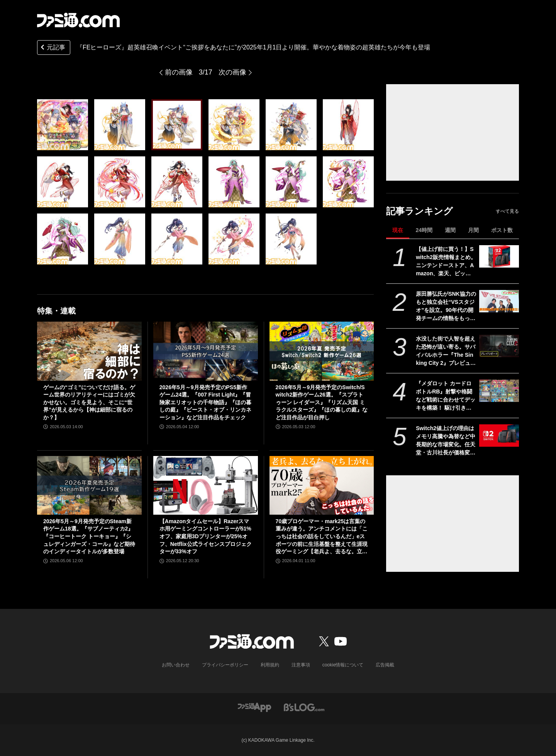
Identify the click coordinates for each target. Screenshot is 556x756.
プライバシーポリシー (225, 665)
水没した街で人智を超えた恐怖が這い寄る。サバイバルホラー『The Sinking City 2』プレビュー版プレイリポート (446, 351)
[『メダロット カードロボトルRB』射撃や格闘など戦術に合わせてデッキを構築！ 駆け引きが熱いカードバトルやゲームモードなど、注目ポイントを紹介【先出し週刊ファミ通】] (499, 391)
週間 (450, 230)
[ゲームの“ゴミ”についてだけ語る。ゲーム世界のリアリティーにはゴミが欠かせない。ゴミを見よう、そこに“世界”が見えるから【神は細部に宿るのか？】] (89, 351)
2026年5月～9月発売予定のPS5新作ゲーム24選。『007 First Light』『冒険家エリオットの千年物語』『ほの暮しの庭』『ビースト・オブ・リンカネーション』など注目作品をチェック (205, 402)
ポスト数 (502, 230)
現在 (398, 230)
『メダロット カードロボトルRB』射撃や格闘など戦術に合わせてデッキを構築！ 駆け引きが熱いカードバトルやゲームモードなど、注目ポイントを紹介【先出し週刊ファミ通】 (446, 396)
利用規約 (270, 665)
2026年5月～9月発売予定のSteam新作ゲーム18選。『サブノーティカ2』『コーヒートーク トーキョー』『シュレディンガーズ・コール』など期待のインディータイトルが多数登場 (89, 536)
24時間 (424, 230)
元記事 (52, 48)
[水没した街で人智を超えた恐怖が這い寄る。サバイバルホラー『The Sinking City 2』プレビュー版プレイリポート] (499, 346)
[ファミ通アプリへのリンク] (254, 707)
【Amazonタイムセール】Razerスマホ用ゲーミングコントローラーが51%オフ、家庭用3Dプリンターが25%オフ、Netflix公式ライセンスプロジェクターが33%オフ (206, 536)
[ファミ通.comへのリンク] (78, 20)
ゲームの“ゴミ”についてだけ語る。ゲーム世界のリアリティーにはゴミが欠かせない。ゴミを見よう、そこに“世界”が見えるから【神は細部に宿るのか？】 (89, 402)
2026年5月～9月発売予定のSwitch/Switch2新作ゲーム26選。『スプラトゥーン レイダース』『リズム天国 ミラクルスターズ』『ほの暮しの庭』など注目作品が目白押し (322, 402)
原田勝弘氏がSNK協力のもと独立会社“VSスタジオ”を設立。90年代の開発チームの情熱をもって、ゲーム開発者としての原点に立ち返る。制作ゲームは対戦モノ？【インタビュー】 (446, 307)
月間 (473, 230)
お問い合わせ (176, 665)
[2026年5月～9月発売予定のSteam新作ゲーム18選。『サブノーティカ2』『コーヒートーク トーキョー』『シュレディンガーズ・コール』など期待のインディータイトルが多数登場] (89, 485)
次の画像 (232, 72)
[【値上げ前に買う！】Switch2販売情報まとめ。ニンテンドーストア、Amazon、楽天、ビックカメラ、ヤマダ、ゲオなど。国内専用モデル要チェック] (499, 256)
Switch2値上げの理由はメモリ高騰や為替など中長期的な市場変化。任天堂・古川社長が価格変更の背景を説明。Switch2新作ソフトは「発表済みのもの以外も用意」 (446, 441)
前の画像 (179, 72)
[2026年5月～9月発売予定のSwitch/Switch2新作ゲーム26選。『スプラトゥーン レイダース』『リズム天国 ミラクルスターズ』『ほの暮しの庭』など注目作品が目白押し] (322, 351)
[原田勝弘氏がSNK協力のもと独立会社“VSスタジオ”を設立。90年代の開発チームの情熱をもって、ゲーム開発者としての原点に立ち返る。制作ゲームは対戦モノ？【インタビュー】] (499, 301)
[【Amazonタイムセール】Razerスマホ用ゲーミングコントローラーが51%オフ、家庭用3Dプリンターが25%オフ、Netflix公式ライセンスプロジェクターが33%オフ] (206, 485)
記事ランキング (420, 211)
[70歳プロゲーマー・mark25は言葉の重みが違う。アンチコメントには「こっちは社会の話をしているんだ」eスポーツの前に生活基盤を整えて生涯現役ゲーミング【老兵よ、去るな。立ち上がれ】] (322, 485)
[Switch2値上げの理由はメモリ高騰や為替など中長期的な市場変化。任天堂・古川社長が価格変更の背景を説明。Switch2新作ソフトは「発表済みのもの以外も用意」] (499, 436)
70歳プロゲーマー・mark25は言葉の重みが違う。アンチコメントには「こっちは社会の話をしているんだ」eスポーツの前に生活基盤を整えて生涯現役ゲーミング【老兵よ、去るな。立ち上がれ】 (322, 537)
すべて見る (507, 211)
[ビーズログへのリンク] (304, 707)
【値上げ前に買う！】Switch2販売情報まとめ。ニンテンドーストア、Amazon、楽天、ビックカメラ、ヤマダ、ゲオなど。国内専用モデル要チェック (446, 262)
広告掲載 (385, 665)
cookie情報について (343, 665)
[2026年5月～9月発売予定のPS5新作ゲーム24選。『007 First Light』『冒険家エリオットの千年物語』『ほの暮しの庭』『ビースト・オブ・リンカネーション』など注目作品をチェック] (206, 351)
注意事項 (301, 665)
